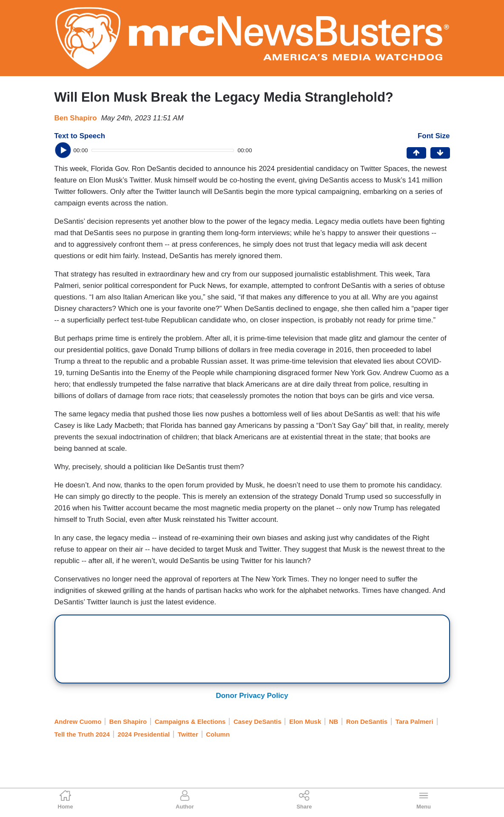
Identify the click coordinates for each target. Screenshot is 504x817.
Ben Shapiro (76, 118)
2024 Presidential (144, 734)
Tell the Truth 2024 (82, 734)
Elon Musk (305, 722)
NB (334, 722)
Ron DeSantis (367, 722)
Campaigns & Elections (190, 722)
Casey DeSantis (258, 722)
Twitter (188, 734)
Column (218, 734)
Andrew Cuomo (78, 722)
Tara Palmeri (414, 722)
